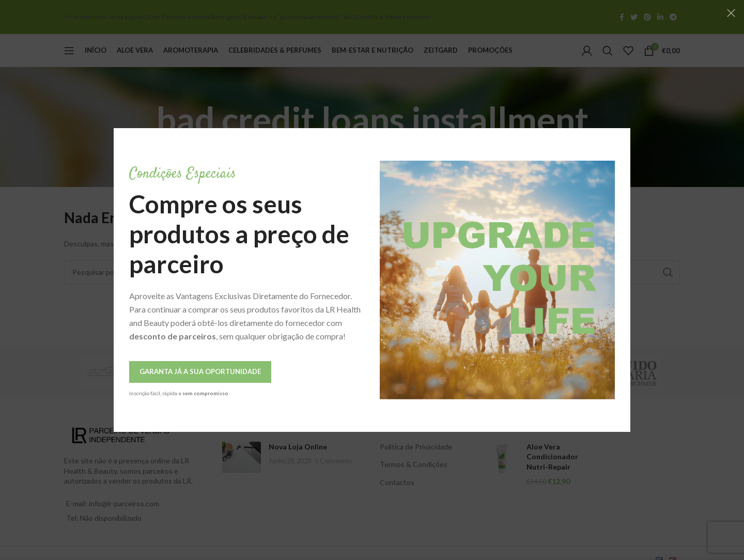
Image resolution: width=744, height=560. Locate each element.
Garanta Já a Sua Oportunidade (183, 371)
